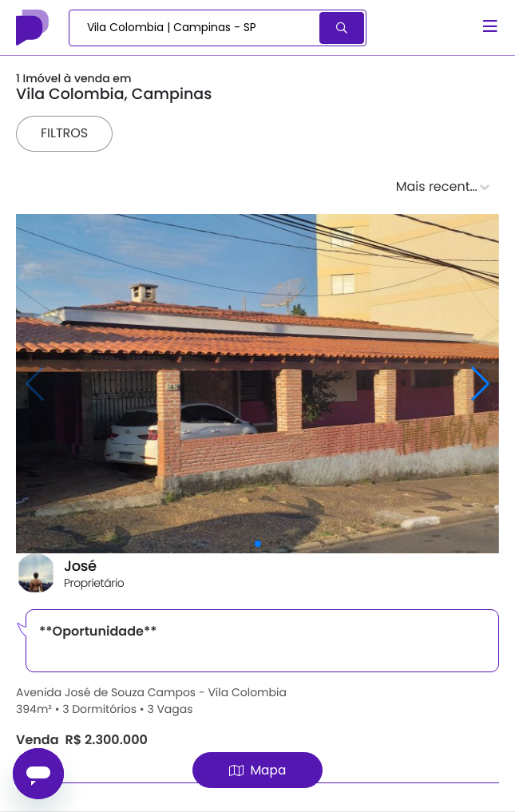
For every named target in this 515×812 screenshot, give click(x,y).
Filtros (64, 133)
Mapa (257, 770)
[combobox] (195, 28)
